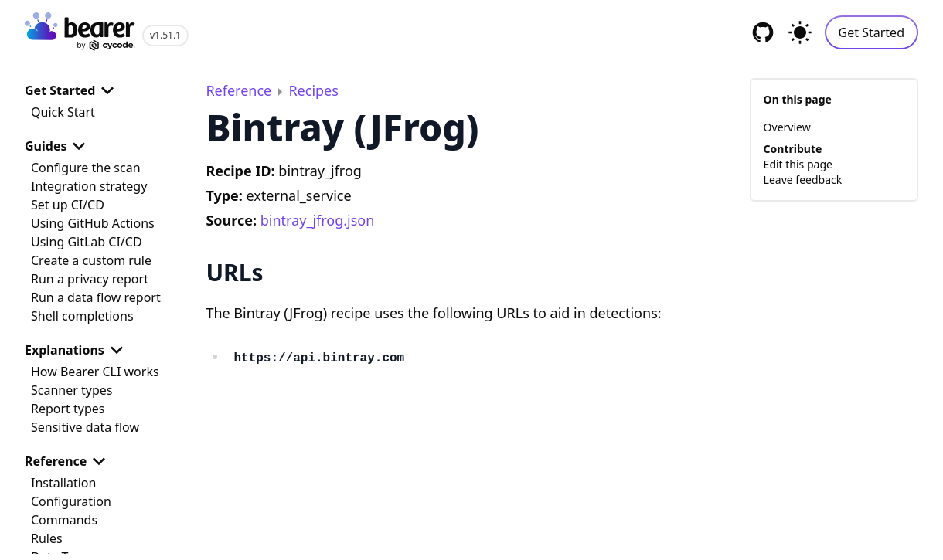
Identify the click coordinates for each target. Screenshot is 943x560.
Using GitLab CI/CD (87, 242)
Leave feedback (803, 180)
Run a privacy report (90, 279)
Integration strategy (89, 186)
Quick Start (63, 112)
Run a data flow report (96, 297)
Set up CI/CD (68, 205)
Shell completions (82, 316)
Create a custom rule (91, 260)
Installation (63, 483)
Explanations (77, 350)
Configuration (71, 501)
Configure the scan (86, 168)
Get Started (872, 32)
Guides (58, 146)
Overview (787, 127)
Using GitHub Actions (93, 223)
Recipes (313, 90)
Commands (64, 520)
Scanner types (71, 390)
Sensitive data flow (85, 427)
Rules (47, 538)
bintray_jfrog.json (318, 220)
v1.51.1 (165, 35)
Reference (68, 461)
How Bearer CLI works (95, 372)
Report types (68, 409)
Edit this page (798, 164)
